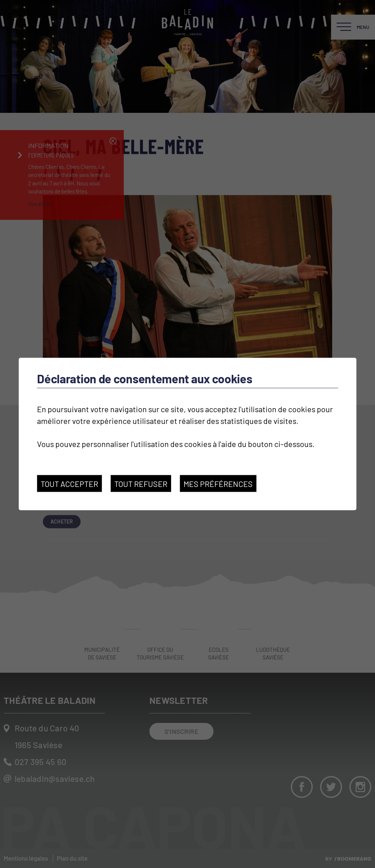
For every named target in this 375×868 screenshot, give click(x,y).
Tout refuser (141, 484)
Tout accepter (69, 484)
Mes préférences (218, 484)
